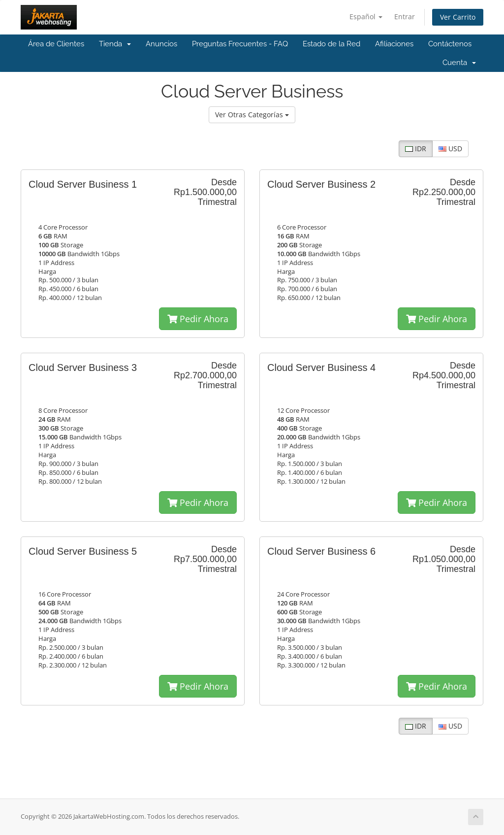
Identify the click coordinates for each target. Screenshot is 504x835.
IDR (416, 149)
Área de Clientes (56, 44)
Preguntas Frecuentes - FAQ (240, 44)
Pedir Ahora (198, 319)
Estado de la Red (331, 44)
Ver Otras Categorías (252, 115)
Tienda (115, 44)
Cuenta (459, 63)
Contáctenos (450, 44)
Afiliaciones (394, 44)
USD (450, 149)
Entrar (405, 17)
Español (366, 17)
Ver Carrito (458, 17)
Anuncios (161, 44)
